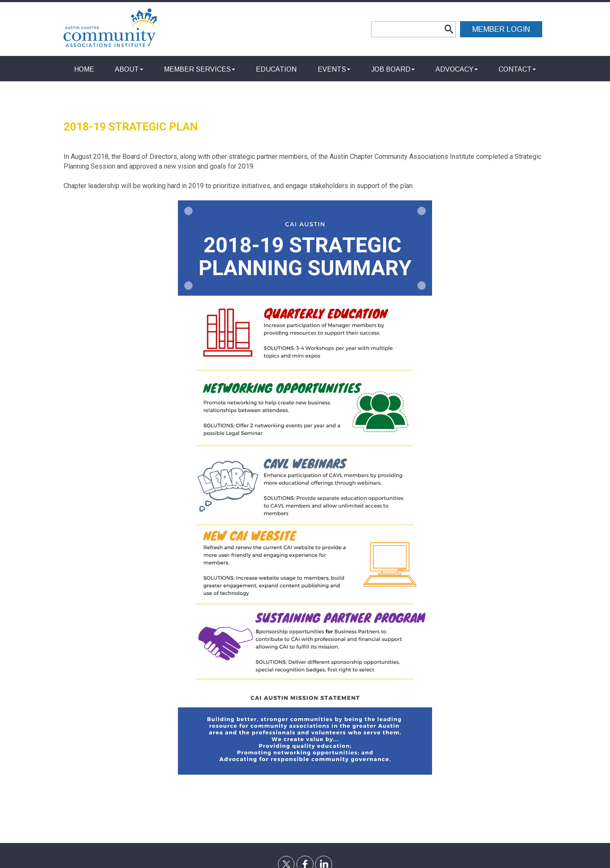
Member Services (200, 69)
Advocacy (457, 69)
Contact (517, 69)
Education (276, 69)
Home (84, 69)
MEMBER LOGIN (501, 29)
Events (334, 69)
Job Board (393, 69)
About (129, 69)
